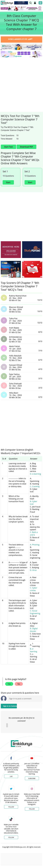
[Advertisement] (21, 82)
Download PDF (26, 147)
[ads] (11, 250)
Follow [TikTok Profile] (11, 837)
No (19, 684)
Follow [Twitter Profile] (11, 807)
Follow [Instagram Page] (32, 809)
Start (8, 182)
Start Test (8, 147)
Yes (9, 684)
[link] (31, 3)
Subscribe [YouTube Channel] (32, 778)
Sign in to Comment (10, 706)
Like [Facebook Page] (11, 776)
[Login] (35, 3)
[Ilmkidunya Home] (7, 3)
